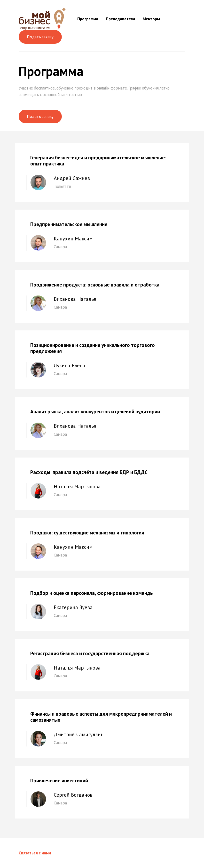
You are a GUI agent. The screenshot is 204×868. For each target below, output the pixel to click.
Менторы (151, 19)
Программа (88, 19)
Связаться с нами (35, 853)
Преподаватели (120, 19)
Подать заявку (40, 37)
